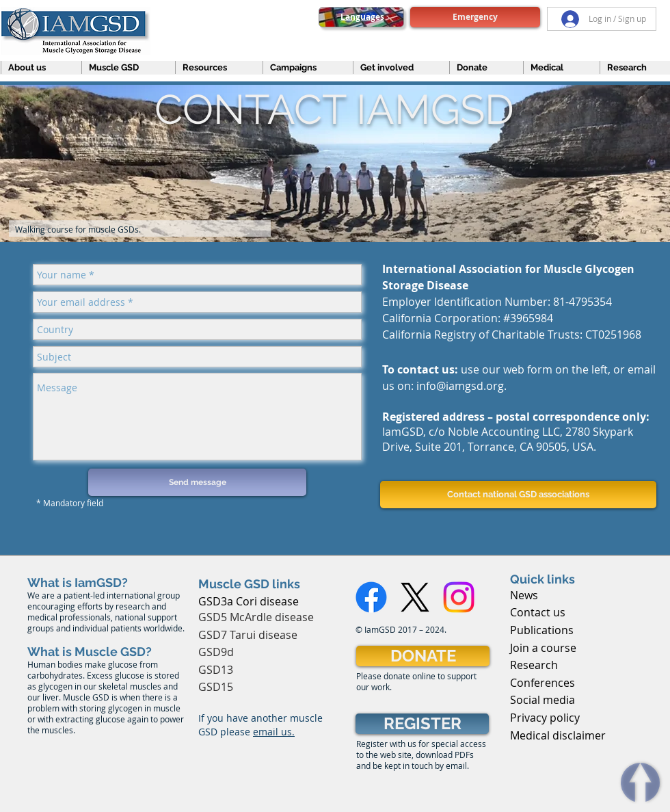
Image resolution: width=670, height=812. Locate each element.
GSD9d (216, 652)
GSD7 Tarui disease (248, 635)
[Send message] (197, 482)
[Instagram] (459, 597)
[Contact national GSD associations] (518, 495)
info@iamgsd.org (460, 386)
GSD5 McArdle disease (256, 617)
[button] (35, 67)
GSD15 (216, 687)
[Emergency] (475, 17)
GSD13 (216, 670)
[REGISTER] (422, 724)
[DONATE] (423, 656)
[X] (415, 597)
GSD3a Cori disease (249, 601)
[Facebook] (371, 597)
